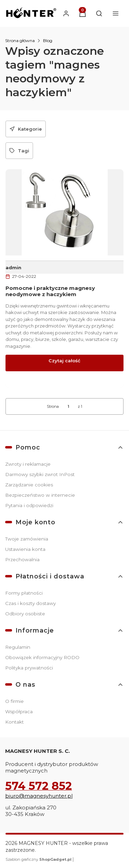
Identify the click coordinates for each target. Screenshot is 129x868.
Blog (48, 41)
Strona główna (20, 41)
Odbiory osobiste (25, 614)
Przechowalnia (22, 559)
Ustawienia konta (25, 549)
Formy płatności (24, 593)
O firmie (14, 701)
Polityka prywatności (29, 668)
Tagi (19, 151)
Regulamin (18, 647)
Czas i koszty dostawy (30, 603)
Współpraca (19, 711)
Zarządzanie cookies (29, 485)
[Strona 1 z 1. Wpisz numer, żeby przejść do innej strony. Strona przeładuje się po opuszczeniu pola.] (68, 406)
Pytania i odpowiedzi (29, 505)
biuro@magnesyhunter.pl (39, 796)
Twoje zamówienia (27, 539)
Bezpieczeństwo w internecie (40, 495)
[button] (83, 13)
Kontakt (14, 722)
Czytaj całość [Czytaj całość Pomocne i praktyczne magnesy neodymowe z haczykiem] (64, 361)
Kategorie (26, 129)
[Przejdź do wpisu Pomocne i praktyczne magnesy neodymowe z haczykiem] (64, 212)
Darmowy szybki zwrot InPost (40, 474)
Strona (53, 406)
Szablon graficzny (39, 859)
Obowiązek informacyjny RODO (42, 657)
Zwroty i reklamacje (28, 464)
